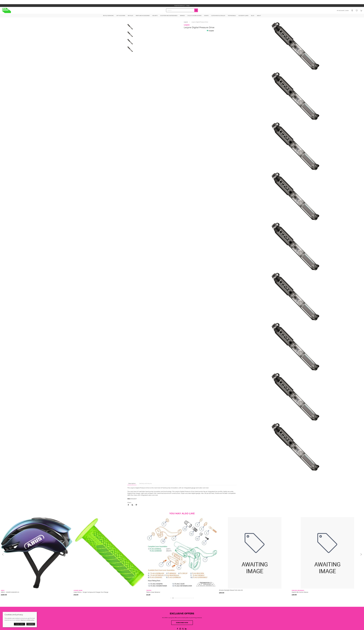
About (259, 16)
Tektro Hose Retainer (153, 592)
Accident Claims (243, 16)
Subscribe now (182, 623)
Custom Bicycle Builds (218, 16)
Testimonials (232, 16)
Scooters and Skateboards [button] (169, 16)
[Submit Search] (196, 10)
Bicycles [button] (130, 16)
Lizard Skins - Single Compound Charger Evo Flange (91, 592)
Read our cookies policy (27, 620)
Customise (31, 624)
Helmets (155, 16)
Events (206, 16)
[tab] (171, 598)
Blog (253, 16)
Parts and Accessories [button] (143, 16)
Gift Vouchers (121, 16)
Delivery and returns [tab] (145, 483)
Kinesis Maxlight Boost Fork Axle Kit (231, 590)
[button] (357, 11)
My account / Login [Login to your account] (343, 11)
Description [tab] (132, 483)
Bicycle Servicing (108, 16)
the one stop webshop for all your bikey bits (182, 6)
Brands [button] (182, 16)
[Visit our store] (352, 11)
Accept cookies (19, 624)
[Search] (182, 10)
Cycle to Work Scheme (194, 16)
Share (129, 503)
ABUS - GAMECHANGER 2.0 (10, 592)
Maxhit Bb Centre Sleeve (300, 592)
